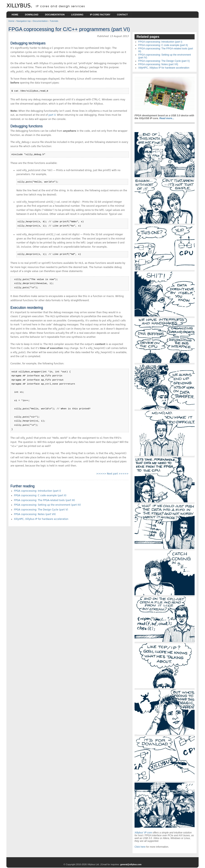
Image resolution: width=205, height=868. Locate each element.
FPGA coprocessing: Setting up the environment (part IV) (47, 505)
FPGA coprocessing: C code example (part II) (40, 495)
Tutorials (54, 21)
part (52, 115)
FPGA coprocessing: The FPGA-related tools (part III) (45, 500)
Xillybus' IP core (143, 833)
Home (15, 15)
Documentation (55, 15)
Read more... (167, 118)
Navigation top (24, 21)
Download (32, 15)
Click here (140, 847)
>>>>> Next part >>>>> (112, 474)
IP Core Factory (100, 15)
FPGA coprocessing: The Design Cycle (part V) (41, 510)
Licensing (77, 15)
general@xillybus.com (131, 865)
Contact (122, 15)
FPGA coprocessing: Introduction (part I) (38, 491)
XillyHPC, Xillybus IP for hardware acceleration (41, 519)
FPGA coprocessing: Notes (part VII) (35, 514)
